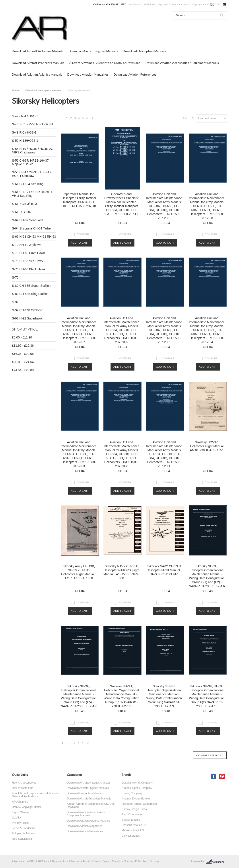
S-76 (15, 277)
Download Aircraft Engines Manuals (93, 51)
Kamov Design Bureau (135, 809)
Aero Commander (132, 814)
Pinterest (222, 776)
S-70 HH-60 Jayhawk (27, 245)
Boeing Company (132, 793)
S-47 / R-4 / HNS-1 (25, 116)
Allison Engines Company (137, 788)
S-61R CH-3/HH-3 (24, 204)
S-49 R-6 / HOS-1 (24, 132)
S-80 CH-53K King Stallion (30, 294)
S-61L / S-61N (22, 212)
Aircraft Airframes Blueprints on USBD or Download (105, 63)
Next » (93, 119)
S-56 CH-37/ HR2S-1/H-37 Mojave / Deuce (30, 162)
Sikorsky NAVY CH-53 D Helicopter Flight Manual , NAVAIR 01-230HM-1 (164, 570)
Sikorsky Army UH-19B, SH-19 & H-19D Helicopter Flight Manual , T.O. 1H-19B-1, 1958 (79, 572)
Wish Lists (150, 4)
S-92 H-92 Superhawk (27, 318)
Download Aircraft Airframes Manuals (38, 51)
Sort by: (188, 118)
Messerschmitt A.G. (133, 830)
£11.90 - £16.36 (23, 346)
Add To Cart (80, 243)
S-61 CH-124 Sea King (28, 184)
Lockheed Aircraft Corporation (139, 804)
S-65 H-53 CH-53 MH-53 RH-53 (34, 237)
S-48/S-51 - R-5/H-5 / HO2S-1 (33, 124)
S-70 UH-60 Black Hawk (29, 269)
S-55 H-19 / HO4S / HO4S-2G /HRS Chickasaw (33, 151)
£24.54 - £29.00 (23, 370)
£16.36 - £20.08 (23, 354)
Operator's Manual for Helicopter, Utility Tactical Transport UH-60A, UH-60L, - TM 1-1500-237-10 (79, 200)
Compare (83, 234)
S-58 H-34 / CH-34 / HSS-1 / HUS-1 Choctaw (32, 174)
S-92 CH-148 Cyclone (27, 310)
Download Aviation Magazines (88, 74)
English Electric (131, 820)
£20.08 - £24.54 (23, 362)
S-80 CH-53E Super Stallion (31, 286)
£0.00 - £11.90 (22, 337)
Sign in (162, 4)
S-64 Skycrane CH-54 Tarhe (31, 228)
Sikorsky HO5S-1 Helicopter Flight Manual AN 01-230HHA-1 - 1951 (207, 446)
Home (15, 90)
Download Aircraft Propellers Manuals (38, 63)
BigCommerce (217, 862)
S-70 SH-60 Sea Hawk (28, 261)
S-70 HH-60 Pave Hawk (28, 253)
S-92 (15, 302)
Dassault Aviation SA (134, 825)
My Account (135, 4)
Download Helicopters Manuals (144, 51)
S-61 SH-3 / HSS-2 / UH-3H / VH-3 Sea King (32, 194)
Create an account (179, 4)
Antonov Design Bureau (136, 799)
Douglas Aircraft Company (137, 783)
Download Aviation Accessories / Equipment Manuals (182, 63)
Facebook (214, 776)
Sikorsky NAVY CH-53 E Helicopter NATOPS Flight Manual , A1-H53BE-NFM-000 (121, 572)
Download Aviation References (135, 74)
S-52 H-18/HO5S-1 (25, 141)
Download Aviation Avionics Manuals (37, 74)
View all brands (131, 836)
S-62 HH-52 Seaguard (27, 220)
